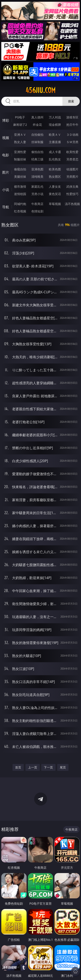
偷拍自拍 (37, 152)
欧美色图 (55, 169)
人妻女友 (55, 186)
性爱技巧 (72, 194)
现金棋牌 (55, 125)
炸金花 (37, 125)
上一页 (33, 767)
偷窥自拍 (20, 169)
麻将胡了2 (20, 125)
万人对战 (55, 117)
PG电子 (20, 117)
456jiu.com (40, 90)
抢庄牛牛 (72, 125)
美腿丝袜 (20, 177)
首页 (18, 767)
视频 (6, 138)
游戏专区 (72, 117)
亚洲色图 (37, 169)
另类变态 (72, 159)
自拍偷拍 (37, 135)
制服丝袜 (20, 159)
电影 (6, 155)
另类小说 (37, 194)
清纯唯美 (37, 177)
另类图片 (72, 177)
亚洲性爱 (20, 152)
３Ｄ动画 (72, 135)
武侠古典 (72, 186)
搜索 (71, 101)
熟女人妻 (20, 142)
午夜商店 (37, 204)
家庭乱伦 (37, 186)
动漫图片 (72, 169)
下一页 (48, 767)
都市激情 (20, 186)
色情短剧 (37, 211)
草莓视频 (55, 204)
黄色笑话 (55, 194)
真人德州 (37, 117)
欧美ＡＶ (55, 135)
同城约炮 (20, 204)
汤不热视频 (72, 204)
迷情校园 (20, 194)
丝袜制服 (37, 142)
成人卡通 (55, 152)
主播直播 (55, 142)
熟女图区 (55, 177)
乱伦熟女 (55, 159)
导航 (6, 207)
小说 (6, 190)
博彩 (6, 120)
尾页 (63, 767)
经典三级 (37, 159)
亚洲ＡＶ (20, 135)
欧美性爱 (72, 152)
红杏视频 (20, 211)
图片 (6, 172)
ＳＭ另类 (72, 142)
